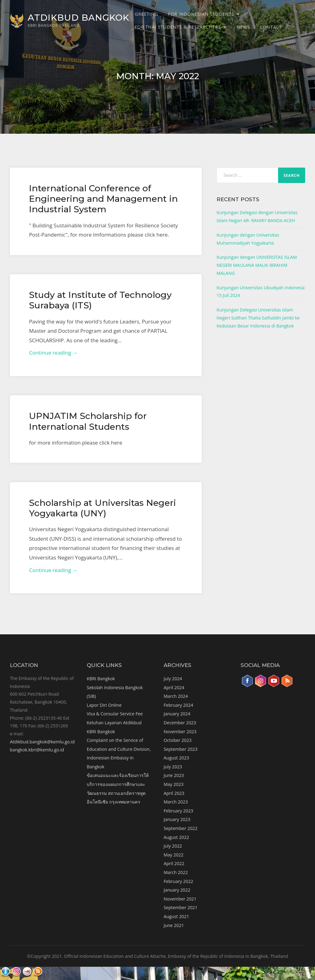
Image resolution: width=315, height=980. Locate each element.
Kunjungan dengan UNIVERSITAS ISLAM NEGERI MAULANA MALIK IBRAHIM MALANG (257, 265)
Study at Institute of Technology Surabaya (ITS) (100, 300)
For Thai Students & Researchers (178, 27)
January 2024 (177, 714)
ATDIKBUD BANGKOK (78, 17)
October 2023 (178, 740)
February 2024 (178, 705)
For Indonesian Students (201, 14)
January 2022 (177, 890)
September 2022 (181, 828)
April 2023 (174, 793)
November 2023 (180, 732)
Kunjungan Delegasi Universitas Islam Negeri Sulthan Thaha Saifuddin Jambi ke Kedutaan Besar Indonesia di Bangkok (258, 318)
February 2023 (178, 811)
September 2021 (181, 907)
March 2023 (176, 802)
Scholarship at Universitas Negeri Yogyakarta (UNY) (102, 508)
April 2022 (174, 863)
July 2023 (173, 767)
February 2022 (178, 881)
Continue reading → (53, 353)
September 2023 (181, 749)
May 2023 (173, 784)
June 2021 (174, 925)
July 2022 (173, 846)
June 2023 (174, 775)
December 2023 (180, 723)
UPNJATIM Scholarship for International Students (88, 421)
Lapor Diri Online (104, 705)
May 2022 (173, 855)
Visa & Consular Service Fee (115, 714)
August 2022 (176, 837)
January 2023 (177, 819)
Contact (271, 27)
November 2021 (180, 899)
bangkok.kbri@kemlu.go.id (37, 750)
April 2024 (174, 687)
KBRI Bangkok (101, 679)
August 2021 (176, 916)
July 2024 (173, 679)
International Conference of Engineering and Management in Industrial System (103, 199)
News (243, 27)
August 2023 (176, 758)
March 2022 (176, 872)
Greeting (146, 14)
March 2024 (176, 696)
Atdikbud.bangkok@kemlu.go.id (42, 742)
